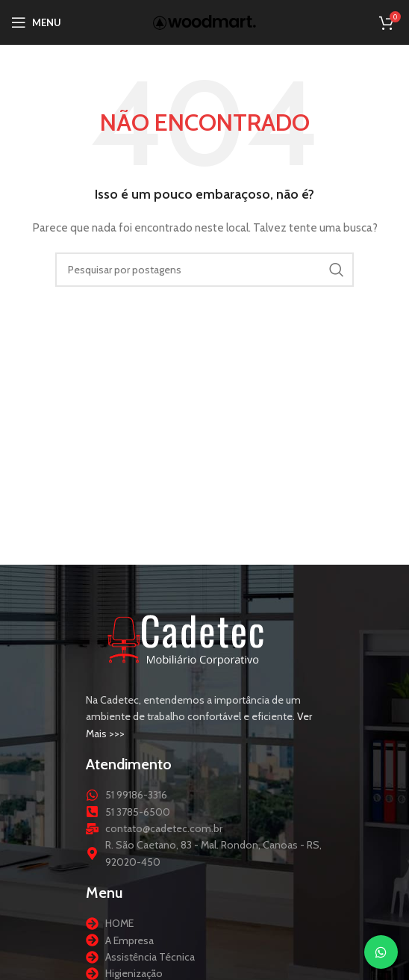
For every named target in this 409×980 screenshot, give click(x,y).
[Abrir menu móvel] (36, 22)
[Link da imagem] (187, 638)
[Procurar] (204, 270)
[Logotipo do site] (204, 21)
